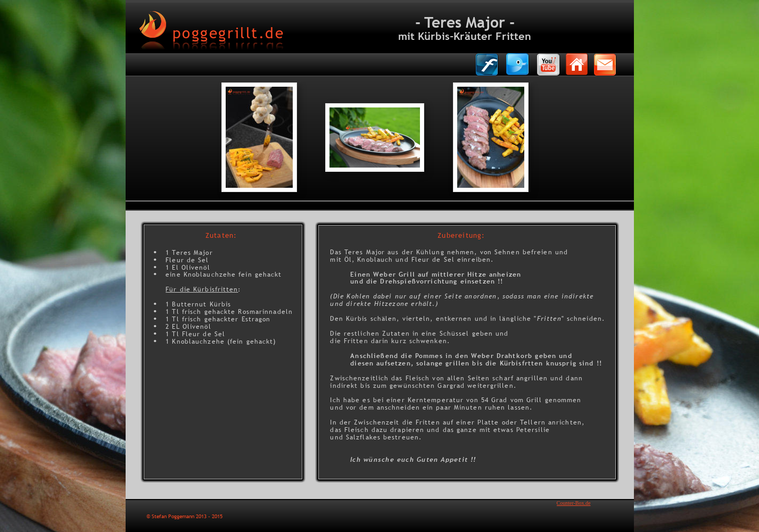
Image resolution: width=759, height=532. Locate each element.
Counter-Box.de (574, 503)
